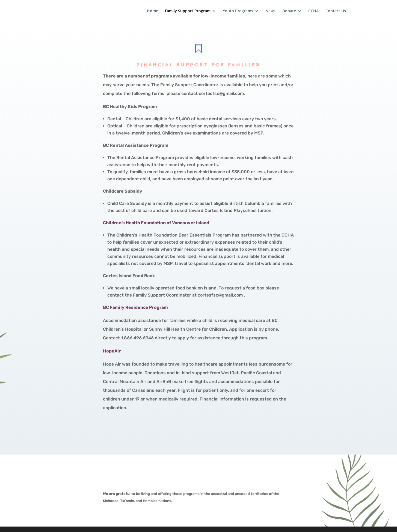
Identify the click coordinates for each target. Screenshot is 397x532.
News (270, 11)
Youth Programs (238, 11)
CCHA (313, 11)
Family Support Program (188, 11)
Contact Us (336, 11)
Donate (289, 11)
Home (152, 11)
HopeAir (112, 351)
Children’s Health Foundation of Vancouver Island (156, 223)
